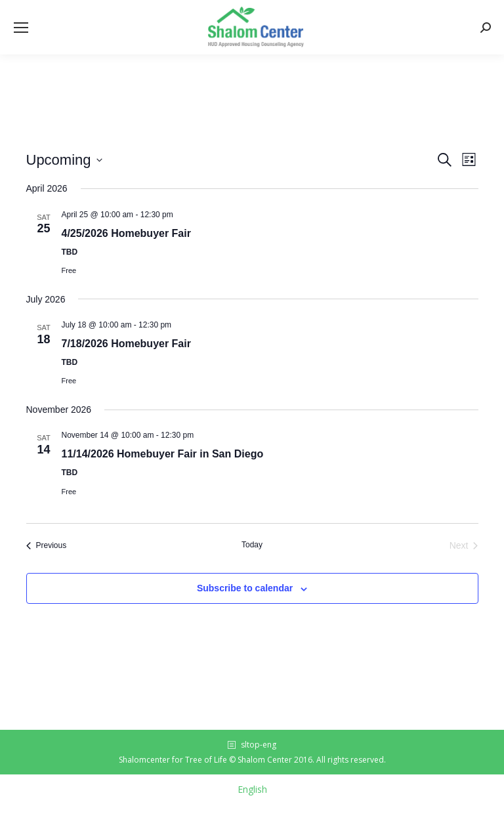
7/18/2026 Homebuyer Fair (126, 344)
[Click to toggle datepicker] (64, 160)
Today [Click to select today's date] (252, 545)
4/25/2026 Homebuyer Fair (126, 233)
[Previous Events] (47, 546)
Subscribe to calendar (245, 588)
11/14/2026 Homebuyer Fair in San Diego (163, 454)
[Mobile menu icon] (21, 28)
